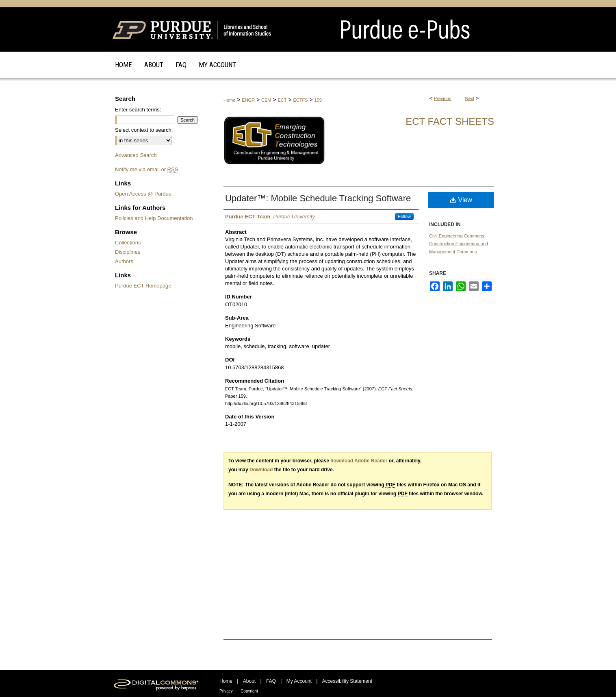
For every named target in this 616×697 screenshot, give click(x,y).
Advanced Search (136, 155)
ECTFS (300, 100)
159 (318, 100)
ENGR (248, 100)
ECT (282, 100)
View (461, 200)
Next (470, 98)
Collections (128, 243)
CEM (266, 100)
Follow (404, 216)
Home (229, 100)
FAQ (271, 681)
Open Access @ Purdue (143, 194)
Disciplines (128, 252)
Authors (124, 261)
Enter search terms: (138, 110)
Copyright (249, 691)
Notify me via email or (146, 169)
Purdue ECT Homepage (143, 286)
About (249, 681)
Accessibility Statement (347, 681)
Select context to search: (144, 130)
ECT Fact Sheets (450, 121)
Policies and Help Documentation (154, 218)
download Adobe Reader (359, 461)
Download (261, 470)
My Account (299, 681)
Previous (443, 98)
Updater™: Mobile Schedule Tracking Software (318, 198)
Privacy (226, 691)
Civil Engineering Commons (457, 236)
